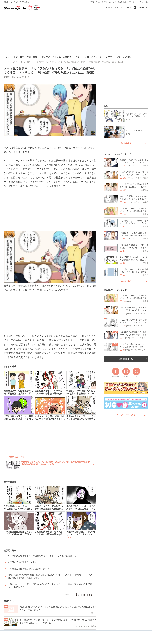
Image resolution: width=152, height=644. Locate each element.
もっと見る (126, 143)
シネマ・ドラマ (113, 57)
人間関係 (67, 57)
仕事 (22, 57)
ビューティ (112, 2)
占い (126, 2)
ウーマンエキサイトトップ (119, 7)
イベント (78, 57)
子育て (92, 2)
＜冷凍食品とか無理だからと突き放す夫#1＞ (29, 569)
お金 (29, 57)
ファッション (97, 57)
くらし (98, 2)
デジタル (127, 57)
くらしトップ (11, 57)
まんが (120, 2)
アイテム (57, 57)
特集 (106, 106)
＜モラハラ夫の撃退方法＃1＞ (22, 562)
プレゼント (133, 2)
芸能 (87, 57)
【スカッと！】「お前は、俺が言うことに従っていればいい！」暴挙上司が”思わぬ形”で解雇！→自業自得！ (50, 585)
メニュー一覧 (143, 2)
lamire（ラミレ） (23, 77)
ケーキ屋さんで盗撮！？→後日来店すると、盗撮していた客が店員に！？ (42, 556)
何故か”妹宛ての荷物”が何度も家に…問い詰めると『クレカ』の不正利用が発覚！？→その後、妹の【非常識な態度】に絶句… (50, 576)
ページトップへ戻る (126, 415)
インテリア (45, 57)
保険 (35, 57)
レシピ (104, 2)
